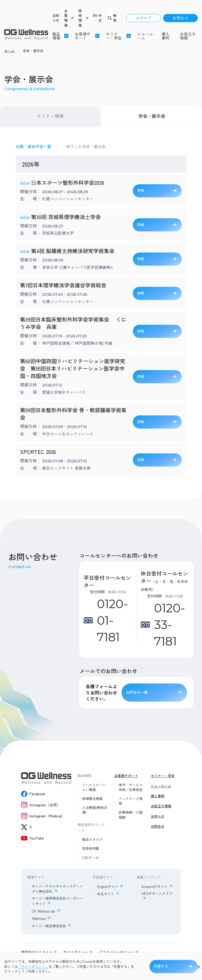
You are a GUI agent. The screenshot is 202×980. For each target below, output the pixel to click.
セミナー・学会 (163, 776)
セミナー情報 (50, 116)
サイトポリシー (76, 952)
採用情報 (80, 18)
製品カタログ (92, 840)
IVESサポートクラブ (157, 894)
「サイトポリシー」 (33, 967)
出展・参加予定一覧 (34, 146)
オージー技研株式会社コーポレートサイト (57, 901)
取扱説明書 (91, 848)
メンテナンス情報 (131, 801)
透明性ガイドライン (37, 952)
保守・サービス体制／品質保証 (131, 787)
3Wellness (39, 918)
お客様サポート (83, 36)
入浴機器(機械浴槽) (95, 810)
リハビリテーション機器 (94, 787)
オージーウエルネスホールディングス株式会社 (57, 889)
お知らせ (56, 18)
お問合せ (180, 18)
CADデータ (90, 858)
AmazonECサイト (154, 887)
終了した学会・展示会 (86, 146)
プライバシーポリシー (116, 952)
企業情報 (66, 18)
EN (95, 16)
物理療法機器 (92, 799)
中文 (100, 18)
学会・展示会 (152, 116)
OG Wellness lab (44, 911)
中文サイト (106, 894)
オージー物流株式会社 (49, 926)
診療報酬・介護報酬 (131, 815)
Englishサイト (108, 887)
